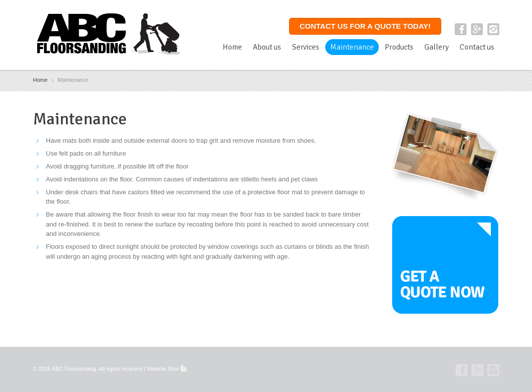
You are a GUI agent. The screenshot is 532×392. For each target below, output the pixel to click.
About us (267, 47)
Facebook (461, 29)
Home (232, 47)
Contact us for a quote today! (365, 26)
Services (306, 47)
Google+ (477, 29)
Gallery (437, 47)
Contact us (477, 47)
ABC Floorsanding (74, 369)
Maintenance (352, 47)
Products (399, 47)
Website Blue (163, 369)
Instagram (493, 29)
